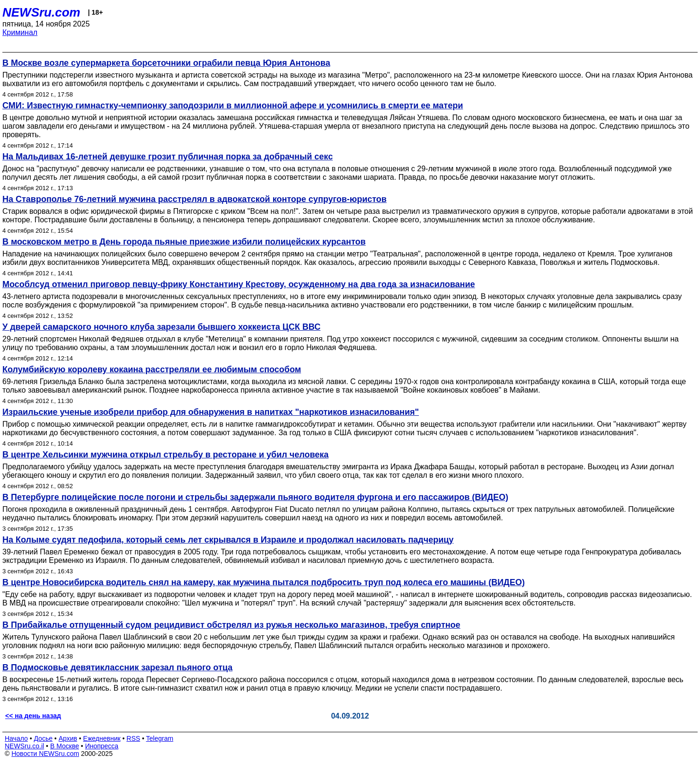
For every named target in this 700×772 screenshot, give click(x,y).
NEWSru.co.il (24, 746)
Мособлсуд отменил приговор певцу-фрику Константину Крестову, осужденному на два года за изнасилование (239, 284)
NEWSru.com (41, 12)
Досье (43, 738)
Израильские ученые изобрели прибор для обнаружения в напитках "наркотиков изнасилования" (211, 412)
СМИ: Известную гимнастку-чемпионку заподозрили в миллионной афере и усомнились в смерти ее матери (233, 105)
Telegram (160, 738)
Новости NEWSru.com (45, 754)
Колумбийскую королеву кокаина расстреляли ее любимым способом (152, 369)
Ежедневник (102, 738)
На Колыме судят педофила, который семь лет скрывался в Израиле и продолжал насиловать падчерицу (228, 540)
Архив (68, 738)
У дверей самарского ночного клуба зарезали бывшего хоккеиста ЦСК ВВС (161, 327)
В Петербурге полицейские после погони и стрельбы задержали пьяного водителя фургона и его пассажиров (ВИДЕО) (255, 497)
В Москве (65, 746)
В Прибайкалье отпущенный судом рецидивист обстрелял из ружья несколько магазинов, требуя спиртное (231, 625)
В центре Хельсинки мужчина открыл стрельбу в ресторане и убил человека (165, 455)
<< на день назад (33, 716)
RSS (133, 738)
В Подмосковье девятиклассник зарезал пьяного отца (117, 667)
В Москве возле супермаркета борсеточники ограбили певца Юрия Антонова (166, 63)
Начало (16, 738)
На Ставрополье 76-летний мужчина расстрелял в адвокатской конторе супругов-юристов (195, 199)
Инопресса (102, 746)
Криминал (20, 32)
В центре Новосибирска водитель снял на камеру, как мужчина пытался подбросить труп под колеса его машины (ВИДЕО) (264, 582)
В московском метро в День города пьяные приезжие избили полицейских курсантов (184, 242)
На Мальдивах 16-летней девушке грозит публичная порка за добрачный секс (168, 157)
